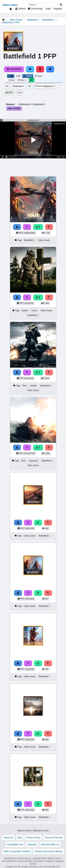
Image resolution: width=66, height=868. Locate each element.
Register (58, 9)
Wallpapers (18, 86)
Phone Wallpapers (45, 86)
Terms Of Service (54, 838)
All (7, 86)
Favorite (14, 69)
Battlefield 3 (39, 104)
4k (30, 86)
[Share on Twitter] (30, 69)
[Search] (61, 5)
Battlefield (32, 20)
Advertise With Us (50, 844)
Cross (34, 311)
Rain (25, 386)
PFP (9, 93)
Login (48, 9)
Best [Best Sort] (12, 80)
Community (35, 9)
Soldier (25, 311)
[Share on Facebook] (50, 69)
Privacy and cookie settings (48, 851)
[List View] (18, 76)
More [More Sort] (22, 80)
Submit (20, 9)
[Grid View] (11, 76)
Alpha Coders (10, 5)
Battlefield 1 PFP (11, 22)
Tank (23, 461)
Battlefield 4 (25, 104)
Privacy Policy (33, 838)
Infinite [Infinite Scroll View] (28, 76)
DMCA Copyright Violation (17, 851)
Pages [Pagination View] (39, 76)
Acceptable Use (15, 844)
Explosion (34, 461)
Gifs (19, 93)
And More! (14, 108)
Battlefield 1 (48, 20)
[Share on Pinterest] (40, 69)
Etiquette (32, 844)
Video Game (16, 20)
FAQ (20, 838)
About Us (8, 838)
